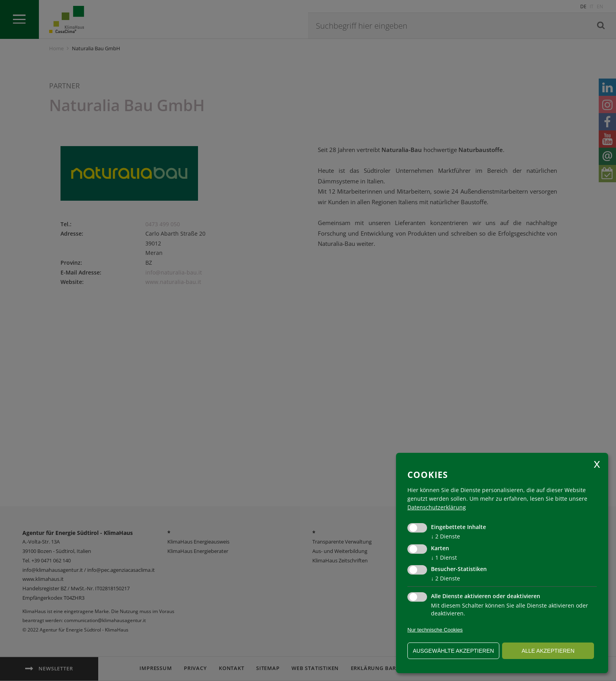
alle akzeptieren (548, 651)
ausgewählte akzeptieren (454, 651)
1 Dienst (444, 557)
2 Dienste (445, 536)
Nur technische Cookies (435, 630)
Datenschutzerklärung (437, 507)
